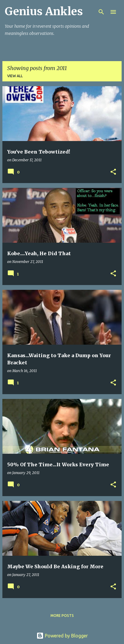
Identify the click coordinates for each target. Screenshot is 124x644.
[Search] (101, 12)
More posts (62, 616)
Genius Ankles (44, 11)
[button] (113, 172)
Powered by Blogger (62, 636)
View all (15, 76)
